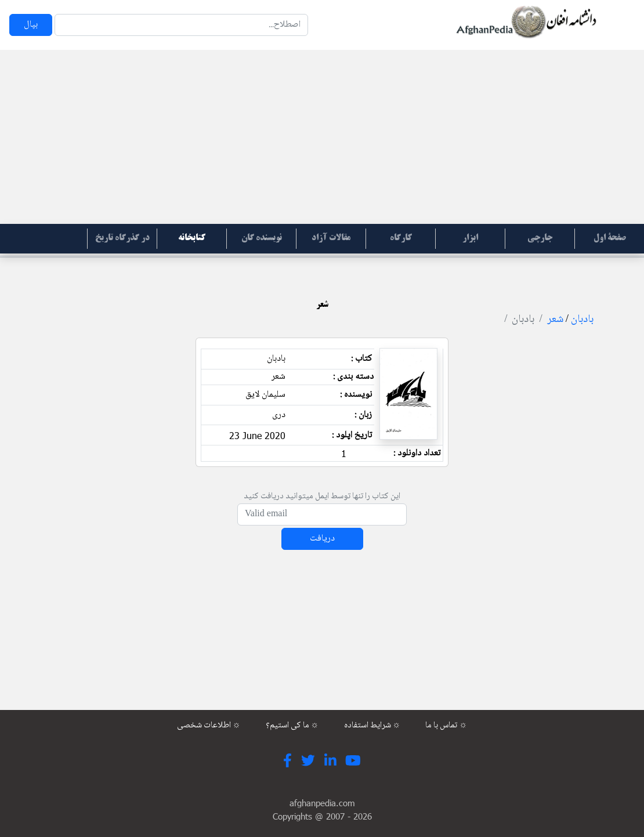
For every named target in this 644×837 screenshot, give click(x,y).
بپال (31, 25)
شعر (555, 320)
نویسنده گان (262, 238)
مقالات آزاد (331, 238)
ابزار (470, 238)
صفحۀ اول (610, 238)
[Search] (181, 25)
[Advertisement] (322, 137)
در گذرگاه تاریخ (122, 238)
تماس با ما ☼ (446, 726)
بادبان (582, 320)
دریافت (322, 539)
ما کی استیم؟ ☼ (292, 726)
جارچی (540, 238)
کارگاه (401, 238)
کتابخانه (192, 238)
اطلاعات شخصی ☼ (209, 726)
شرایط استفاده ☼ (372, 726)
